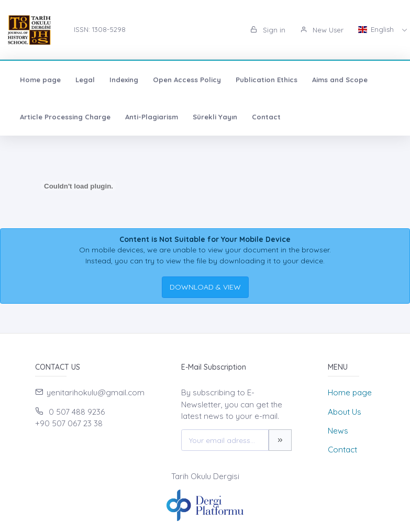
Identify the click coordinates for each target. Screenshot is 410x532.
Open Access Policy (187, 80)
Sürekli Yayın (215, 117)
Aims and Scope (340, 80)
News (338, 431)
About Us (345, 412)
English (377, 29)
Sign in (268, 30)
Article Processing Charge (65, 117)
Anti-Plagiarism (152, 117)
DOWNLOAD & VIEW (205, 287)
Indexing (124, 80)
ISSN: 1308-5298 (100, 29)
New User (322, 30)
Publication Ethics (267, 80)
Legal (85, 80)
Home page (40, 80)
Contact (266, 117)
